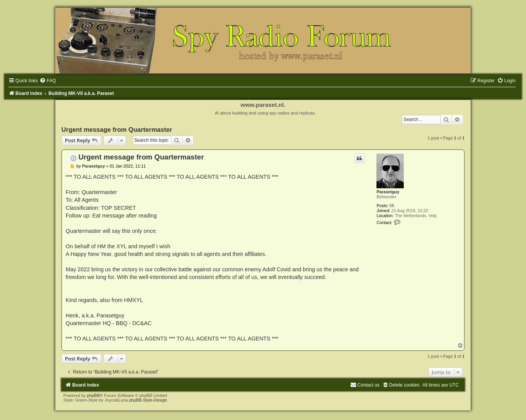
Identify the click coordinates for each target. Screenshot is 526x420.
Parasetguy (388, 192)
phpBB (93, 395)
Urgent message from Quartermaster (117, 129)
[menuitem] (48, 81)
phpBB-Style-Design (148, 400)
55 (392, 206)
